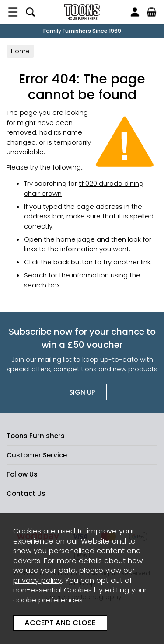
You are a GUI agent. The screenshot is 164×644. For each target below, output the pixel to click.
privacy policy (37, 580)
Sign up (82, 392)
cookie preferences (48, 600)
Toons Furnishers (82, 12)
